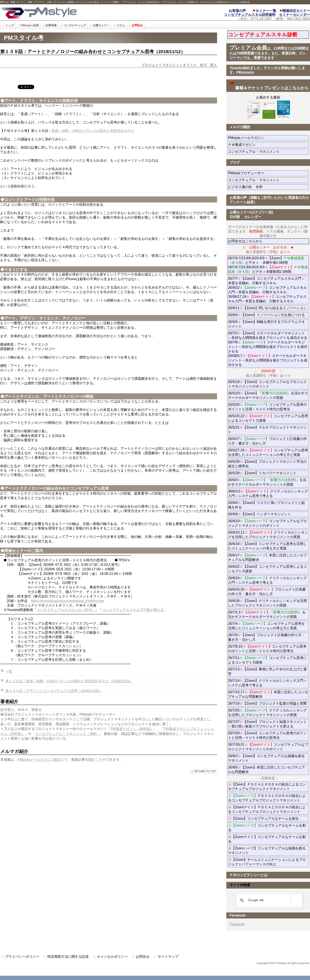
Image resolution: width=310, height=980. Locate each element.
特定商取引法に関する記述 (68, 957)
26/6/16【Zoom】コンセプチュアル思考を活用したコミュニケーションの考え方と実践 (267, 546)
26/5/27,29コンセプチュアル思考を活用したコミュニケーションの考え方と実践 (268, 452)
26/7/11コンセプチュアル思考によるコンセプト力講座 (267, 660)
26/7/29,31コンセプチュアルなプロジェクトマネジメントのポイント (268, 747)
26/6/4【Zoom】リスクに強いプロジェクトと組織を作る (266, 505)
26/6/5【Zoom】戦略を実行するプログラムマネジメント (266, 324)
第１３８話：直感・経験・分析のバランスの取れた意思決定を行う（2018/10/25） (69, 681)
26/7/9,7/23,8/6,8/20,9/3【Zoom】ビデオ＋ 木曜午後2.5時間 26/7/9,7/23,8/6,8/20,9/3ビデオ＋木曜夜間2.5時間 (268, 265)
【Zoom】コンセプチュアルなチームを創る (263, 819)
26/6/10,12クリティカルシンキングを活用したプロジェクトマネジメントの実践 (268, 535)
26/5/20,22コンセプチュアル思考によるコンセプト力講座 (268, 418)
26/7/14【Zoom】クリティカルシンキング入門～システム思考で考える (267, 683)
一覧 (9, 671)
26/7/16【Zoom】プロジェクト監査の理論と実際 (267, 703)
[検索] (268, 900)
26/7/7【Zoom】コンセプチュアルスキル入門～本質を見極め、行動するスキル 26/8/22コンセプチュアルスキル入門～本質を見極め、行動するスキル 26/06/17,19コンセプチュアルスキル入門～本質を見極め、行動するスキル (267, 290)
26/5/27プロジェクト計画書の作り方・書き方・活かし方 (267, 441)
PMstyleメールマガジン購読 (39, 760)
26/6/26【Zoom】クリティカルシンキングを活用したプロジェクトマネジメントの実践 (267, 603)
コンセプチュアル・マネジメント (268, 152)
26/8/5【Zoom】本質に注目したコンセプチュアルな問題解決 (266, 770)
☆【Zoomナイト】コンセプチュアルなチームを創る (267, 839)
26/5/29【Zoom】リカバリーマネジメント (268, 473)
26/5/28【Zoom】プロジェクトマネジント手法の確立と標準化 (267, 464)
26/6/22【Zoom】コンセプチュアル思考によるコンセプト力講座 (267, 569)
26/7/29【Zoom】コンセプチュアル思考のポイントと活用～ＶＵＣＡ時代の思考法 (267, 735)
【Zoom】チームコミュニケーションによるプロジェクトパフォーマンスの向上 (267, 862)
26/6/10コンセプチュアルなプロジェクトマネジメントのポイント (267, 523)
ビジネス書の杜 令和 (252, 187)
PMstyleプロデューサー (262, 173)
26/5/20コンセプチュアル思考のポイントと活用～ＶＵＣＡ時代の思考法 (267, 407)
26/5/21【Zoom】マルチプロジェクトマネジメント (267, 430)
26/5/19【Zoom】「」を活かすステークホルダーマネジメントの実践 (268, 395)
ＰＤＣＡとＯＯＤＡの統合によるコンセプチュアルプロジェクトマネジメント (267, 798)
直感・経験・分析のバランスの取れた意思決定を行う (93, 131)
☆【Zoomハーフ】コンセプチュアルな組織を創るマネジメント (267, 850)
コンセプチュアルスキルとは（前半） (66, 610)
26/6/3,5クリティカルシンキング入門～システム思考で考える (268, 494)
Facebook (237, 924)
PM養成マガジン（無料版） (132, 729)
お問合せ (143, 957)
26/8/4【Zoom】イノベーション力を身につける (266, 315)
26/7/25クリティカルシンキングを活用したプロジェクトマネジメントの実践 (267, 713)
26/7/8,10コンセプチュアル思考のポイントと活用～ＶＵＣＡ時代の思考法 (267, 649)
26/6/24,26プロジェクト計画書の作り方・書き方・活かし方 (267, 592)
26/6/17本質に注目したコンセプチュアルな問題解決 (267, 557)
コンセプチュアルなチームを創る (267, 828)
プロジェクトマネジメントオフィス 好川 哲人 (179, 65)
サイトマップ (168, 957)
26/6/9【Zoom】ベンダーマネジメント (268, 514)
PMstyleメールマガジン (262, 138)
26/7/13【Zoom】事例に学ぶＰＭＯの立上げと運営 (267, 671)
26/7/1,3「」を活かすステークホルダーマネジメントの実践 (267, 614)
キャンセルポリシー (112, 957)
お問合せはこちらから (245, 241)
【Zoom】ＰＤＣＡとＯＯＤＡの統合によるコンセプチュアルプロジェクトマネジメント (267, 787)
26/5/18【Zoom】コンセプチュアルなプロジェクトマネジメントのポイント (267, 384)
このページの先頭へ (204, 771)
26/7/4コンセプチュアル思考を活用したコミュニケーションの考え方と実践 (266, 626)
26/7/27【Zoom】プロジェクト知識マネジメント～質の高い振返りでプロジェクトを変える (267, 724)
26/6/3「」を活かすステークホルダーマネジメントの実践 (267, 482)
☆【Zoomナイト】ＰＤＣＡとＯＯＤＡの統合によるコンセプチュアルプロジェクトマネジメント (267, 809)
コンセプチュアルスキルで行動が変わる (133, 610)
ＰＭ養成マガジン (266, 145)
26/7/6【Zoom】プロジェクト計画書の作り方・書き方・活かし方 (266, 637)
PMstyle (70, 12)
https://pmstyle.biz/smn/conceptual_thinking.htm (68, 601)
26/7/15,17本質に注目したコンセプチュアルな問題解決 (268, 694)
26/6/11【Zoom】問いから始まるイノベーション (267, 308)
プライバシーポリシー (22, 957)
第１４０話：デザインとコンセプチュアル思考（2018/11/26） (54, 691)
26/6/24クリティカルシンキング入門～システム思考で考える (267, 580)
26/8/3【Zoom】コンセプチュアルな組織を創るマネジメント (266, 758)
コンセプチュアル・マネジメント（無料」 (68, 734)
